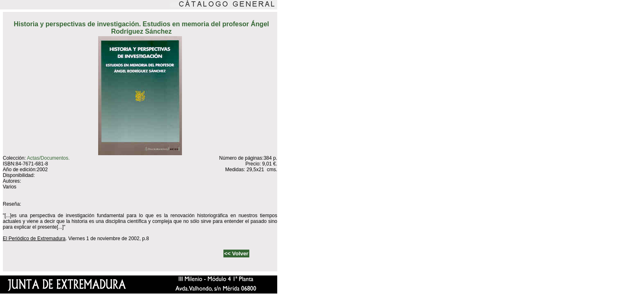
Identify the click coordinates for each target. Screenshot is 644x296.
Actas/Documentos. (48, 158)
